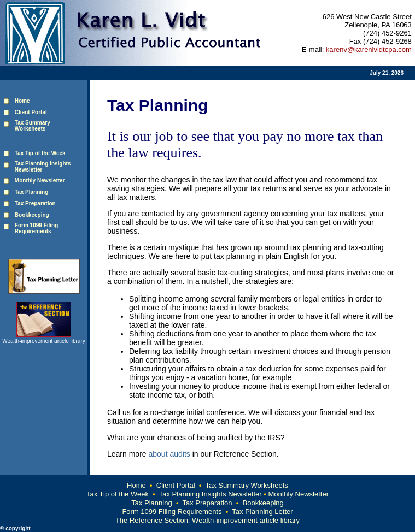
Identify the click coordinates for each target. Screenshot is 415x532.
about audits (169, 454)
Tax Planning (32, 192)
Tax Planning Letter (262, 512)
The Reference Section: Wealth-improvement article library (207, 520)
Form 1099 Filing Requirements (36, 228)
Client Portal (176, 485)
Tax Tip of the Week (118, 494)
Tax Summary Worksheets (246, 485)
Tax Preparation (35, 203)
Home (22, 101)
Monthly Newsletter (298, 494)
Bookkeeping (32, 215)
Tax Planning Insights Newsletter (211, 494)
